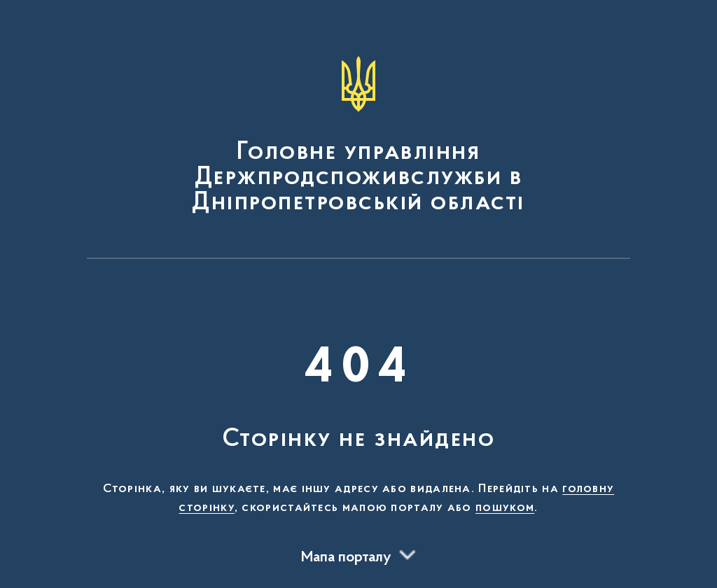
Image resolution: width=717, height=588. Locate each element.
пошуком (505, 508)
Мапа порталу (346, 558)
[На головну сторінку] (358, 136)
